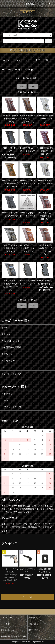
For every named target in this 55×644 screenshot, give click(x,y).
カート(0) (45, 4)
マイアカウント (7, 618)
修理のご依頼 (33, 630)
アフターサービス (7, 630)
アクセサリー (18, 60)
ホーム (6, 60)
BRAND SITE (27, 12)
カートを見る (6, 624)
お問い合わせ (33, 624)
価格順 (29, 78)
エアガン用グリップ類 (38, 60)
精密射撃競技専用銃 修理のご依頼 (13, 636)
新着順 (36, 78)
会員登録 (32, 618)
